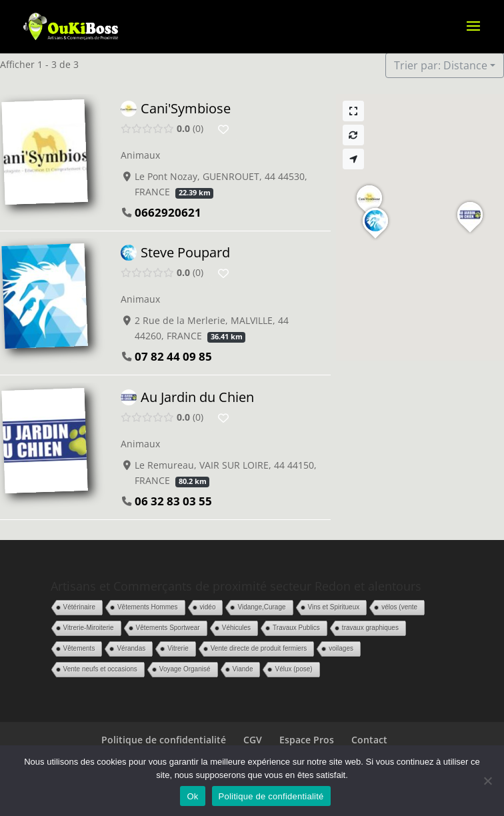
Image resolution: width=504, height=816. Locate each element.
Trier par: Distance (441, 65)
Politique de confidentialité (164, 740)
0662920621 (168, 212)
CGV (253, 740)
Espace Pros (307, 740)
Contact (369, 740)
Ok (192, 796)
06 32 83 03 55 (173, 501)
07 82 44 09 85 (173, 357)
